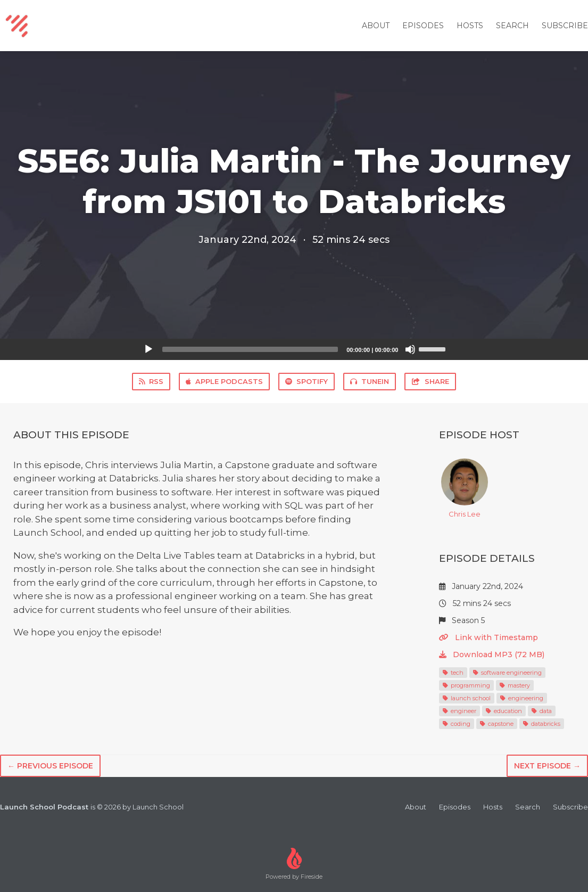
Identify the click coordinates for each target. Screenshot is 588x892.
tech (453, 673)
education (504, 711)
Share (430, 381)
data (542, 711)
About (376, 26)
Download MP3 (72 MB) (492, 654)
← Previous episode (50, 766)
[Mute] (410, 349)
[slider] (250, 349)
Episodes (423, 26)
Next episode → (547, 766)
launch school (467, 698)
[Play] (148, 349)
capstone (497, 724)
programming (466, 685)
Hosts (470, 26)
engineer (459, 711)
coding (457, 724)
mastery (515, 685)
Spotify (307, 381)
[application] (294, 349)
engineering (522, 698)
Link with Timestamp (488, 637)
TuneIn (370, 381)
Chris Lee (465, 488)
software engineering (507, 673)
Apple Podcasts (224, 381)
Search (512, 26)
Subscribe (565, 26)
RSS (151, 381)
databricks (542, 724)
